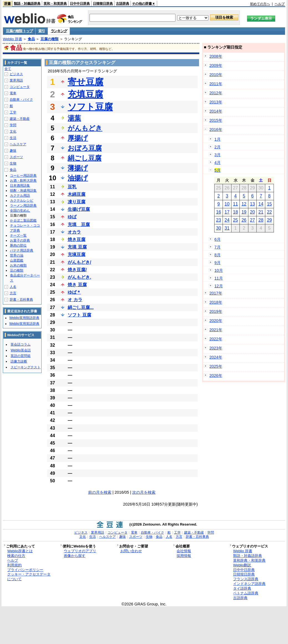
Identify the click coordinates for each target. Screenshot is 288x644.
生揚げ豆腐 (79, 209)
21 (261, 212)
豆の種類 (17, 270)
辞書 (7, 4)
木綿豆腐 (77, 194)
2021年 (216, 330)
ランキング (59, 31)
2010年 (216, 75)
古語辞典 (123, 4)
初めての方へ (260, 4)
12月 (219, 286)
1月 (218, 139)
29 (269, 220)
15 (269, 204)
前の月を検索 (100, 492)
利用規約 (14, 565)
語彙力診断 (19, 361)
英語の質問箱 (21, 356)
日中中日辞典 (80, 4)
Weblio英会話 (21, 350)
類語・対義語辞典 (27, 4)
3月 (218, 155)
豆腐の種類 (49, 39)
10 (227, 204)
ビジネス (16, 74)
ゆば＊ (74, 292)
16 (218, 212)
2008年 (216, 56)
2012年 (216, 93)
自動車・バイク (21, 100)
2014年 (216, 111)
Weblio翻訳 (242, 565)
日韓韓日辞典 (103, 4)
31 (227, 228)
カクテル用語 (20, 196)
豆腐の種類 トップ (19, 31)
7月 (218, 247)
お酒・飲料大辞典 (23, 181)
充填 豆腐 (79, 225)
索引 (41, 31)
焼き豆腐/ (77, 270)
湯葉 (74, 118)
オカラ (74, 232)
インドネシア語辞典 (249, 584)
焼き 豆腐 (77, 285)
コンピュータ (20, 87)
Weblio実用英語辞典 (24, 324)
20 (253, 212)
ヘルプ (280, 4)
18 (236, 212)
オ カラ (75, 300)
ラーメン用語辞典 (23, 206)
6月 (218, 239)
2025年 (216, 366)
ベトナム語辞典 (246, 593)
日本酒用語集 (20, 186)
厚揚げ (78, 138)
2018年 (216, 302)
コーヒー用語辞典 (23, 176)
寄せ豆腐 (86, 82)
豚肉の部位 (18, 245)
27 (253, 220)
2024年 (216, 357)
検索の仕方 (16, 556)
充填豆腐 (85, 94)
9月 (218, 263)
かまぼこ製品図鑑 (23, 220)
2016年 (216, 130)
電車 (13, 93)
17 (227, 212)
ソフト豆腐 (90, 107)
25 (236, 220)
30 (218, 228)
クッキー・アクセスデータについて (29, 577)
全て (8, 69)
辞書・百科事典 (21, 300)
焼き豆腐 (77, 239)
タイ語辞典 (242, 588)
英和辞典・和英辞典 (249, 560)
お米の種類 (18, 265)
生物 (13, 163)
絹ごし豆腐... (81, 307)
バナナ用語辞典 (22, 250)
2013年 (216, 102)
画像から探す (75, 556)
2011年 (216, 84)
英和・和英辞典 (55, 4)
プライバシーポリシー (25, 570)
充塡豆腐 (77, 254)
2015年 (216, 120)
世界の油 (17, 255)
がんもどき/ (79, 262)
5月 (218, 170)
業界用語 (16, 80)
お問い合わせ (131, 551)
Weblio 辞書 (12, 39)
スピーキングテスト (26, 367)
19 (244, 212)
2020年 (216, 321)
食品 (31, 39)
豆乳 (72, 187)
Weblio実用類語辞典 (24, 318)
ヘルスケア (18, 144)
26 (244, 220)
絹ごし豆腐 (85, 158)
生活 (13, 138)
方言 (13, 293)
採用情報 (184, 556)
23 (218, 220)
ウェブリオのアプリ (80, 551)
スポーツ (16, 157)
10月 (219, 270)
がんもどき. (79, 277)
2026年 (216, 376)
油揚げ (78, 178)
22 (269, 212)
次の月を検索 (144, 492)
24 (227, 220)
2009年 (216, 65)
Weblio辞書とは (20, 551)
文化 (13, 131)
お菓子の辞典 (20, 240)
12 (244, 204)
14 (261, 204)
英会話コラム (21, 344)
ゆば (72, 217)
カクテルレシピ (22, 201)
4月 (218, 163)
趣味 (13, 151)
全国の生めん (20, 211)
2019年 (216, 311)
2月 (218, 147)
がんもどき (85, 128)
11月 (219, 278)
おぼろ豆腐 (85, 148)
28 (261, 220)
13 (253, 204)
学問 (13, 125)
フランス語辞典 (246, 579)
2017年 (216, 293)
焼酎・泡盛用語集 (23, 191)
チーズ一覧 (18, 235)
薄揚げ (78, 168)
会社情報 (184, 551)
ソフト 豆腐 (79, 315)
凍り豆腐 (77, 202)
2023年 (216, 348)
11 (236, 204)
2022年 (216, 339)
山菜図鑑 (17, 260)
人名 (13, 287)
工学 (13, 112)
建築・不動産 (20, 119)
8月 (218, 255)
